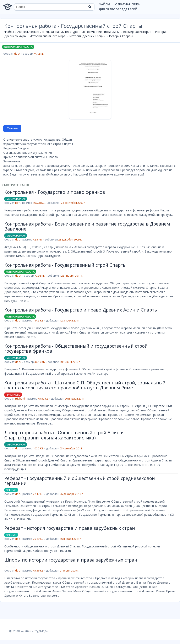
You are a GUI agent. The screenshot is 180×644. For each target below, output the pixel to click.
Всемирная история (137, 32)
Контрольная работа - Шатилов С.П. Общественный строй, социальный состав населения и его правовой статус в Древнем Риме (85, 385)
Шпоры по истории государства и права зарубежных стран (71, 560)
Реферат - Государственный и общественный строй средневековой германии (80, 481)
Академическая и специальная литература (48, 32)
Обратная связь (128, 4)
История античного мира (47, 36)
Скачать (12, 128)
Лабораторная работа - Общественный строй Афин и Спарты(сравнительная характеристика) (64, 435)
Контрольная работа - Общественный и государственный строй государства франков (76, 348)
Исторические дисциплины (100, 32)
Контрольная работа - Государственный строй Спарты (65, 265)
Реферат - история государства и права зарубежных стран (70, 528)
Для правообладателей (118, 9)
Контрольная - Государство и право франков (55, 192)
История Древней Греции (87, 36)
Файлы (104, 4)
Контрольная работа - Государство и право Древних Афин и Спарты (81, 310)
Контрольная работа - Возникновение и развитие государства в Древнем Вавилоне (87, 226)
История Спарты (121, 36)
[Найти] (90, 7)
